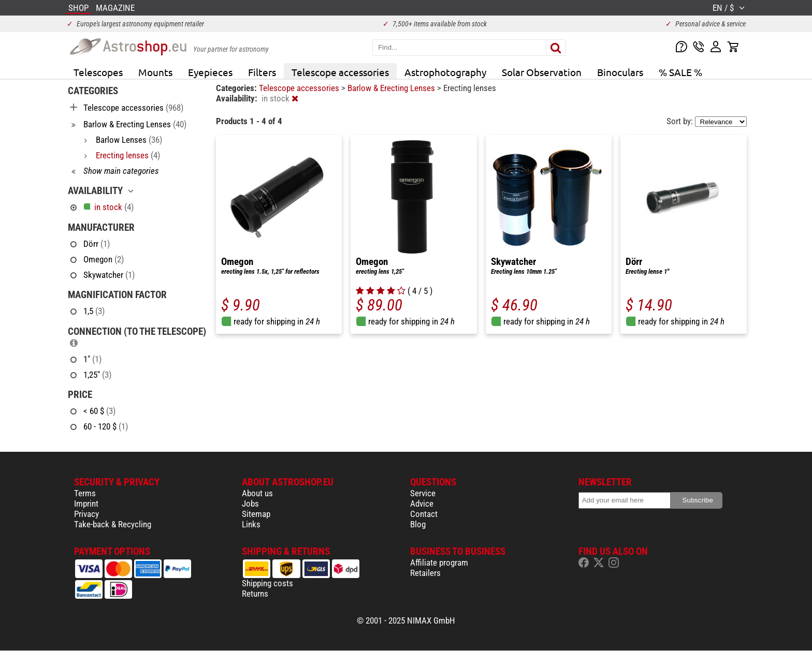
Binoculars (620, 72)
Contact (424, 514)
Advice (422, 504)
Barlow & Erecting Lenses (392, 88)
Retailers (425, 573)
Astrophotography (445, 72)
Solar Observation (542, 72)
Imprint (86, 504)
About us (257, 493)
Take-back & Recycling (113, 524)
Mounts (155, 72)
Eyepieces (210, 72)
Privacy (86, 514)
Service (423, 493)
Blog (418, 524)
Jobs (250, 504)
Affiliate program (439, 563)
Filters (262, 72)
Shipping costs (267, 583)
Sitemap (256, 514)
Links (251, 524)
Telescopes (98, 72)
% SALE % (680, 72)
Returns (255, 594)
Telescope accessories (340, 72)
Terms (85, 493)
